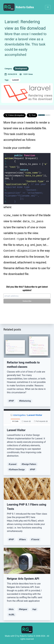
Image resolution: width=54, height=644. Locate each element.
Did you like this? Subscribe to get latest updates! (27, 289)
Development (21, 69)
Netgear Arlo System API (23, 579)
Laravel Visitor (16, 430)
